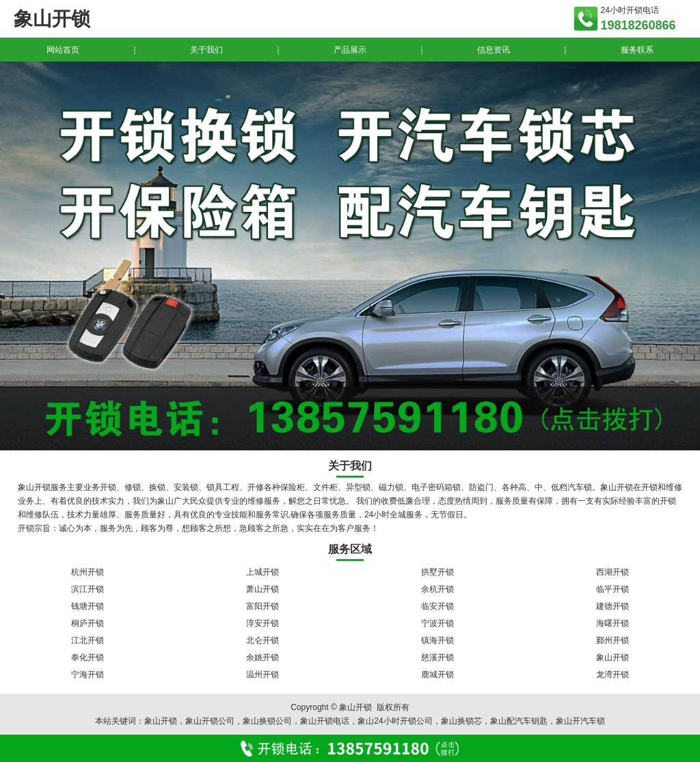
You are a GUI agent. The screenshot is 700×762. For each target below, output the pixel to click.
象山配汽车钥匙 (519, 721)
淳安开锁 (262, 623)
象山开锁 (612, 657)
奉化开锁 (87, 657)
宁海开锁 (87, 675)
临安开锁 (437, 606)
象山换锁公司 (267, 721)
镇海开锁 (437, 640)
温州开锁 (262, 675)
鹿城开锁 (437, 675)
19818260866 (638, 25)
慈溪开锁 (437, 657)
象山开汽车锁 (580, 721)
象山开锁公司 (210, 721)
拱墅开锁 (437, 572)
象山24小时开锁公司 (395, 721)
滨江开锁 (87, 589)
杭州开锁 (87, 572)
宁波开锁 (437, 623)
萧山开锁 (262, 589)
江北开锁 (87, 640)
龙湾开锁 (612, 675)
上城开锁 (262, 572)
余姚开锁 (262, 657)
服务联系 (637, 50)
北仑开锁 (262, 640)
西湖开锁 (612, 572)
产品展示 (350, 50)
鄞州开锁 (612, 640)
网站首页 (63, 50)
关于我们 (206, 50)
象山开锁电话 (325, 721)
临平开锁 (612, 589)
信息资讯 (494, 50)
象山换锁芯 (461, 721)
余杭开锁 (437, 589)
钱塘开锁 (87, 606)
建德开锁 (612, 606)
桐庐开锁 (87, 623)
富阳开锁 (262, 606)
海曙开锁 (612, 623)
